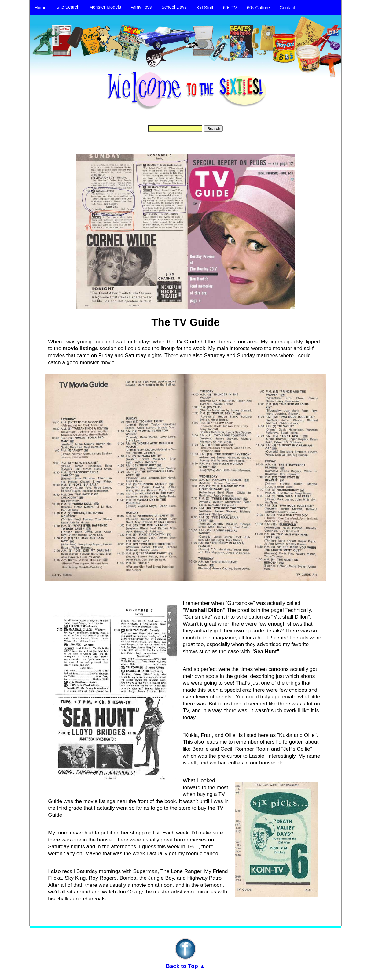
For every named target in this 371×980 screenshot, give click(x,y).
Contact (287, 8)
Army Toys (141, 7)
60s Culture (258, 8)
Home (40, 8)
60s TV (230, 8)
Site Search (68, 7)
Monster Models (105, 7)
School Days (174, 7)
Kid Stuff (205, 8)
